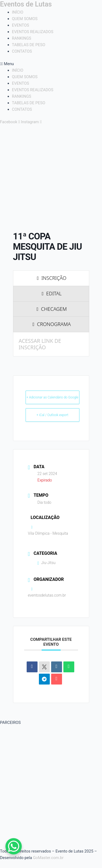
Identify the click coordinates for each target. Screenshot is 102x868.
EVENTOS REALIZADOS (33, 32)
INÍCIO (18, 12)
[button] (51, 64)
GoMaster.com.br (48, 858)
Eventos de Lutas (26, 4)
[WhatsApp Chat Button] (14, 846)
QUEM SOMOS (25, 19)
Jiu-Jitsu (47, 563)
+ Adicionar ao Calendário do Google (52, 397)
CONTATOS (22, 51)
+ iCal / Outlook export (52, 415)
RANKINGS (22, 38)
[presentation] (51, 278)
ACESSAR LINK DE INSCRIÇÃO (40, 344)
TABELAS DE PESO (29, 45)
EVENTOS (21, 25)
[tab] (51, 278)
